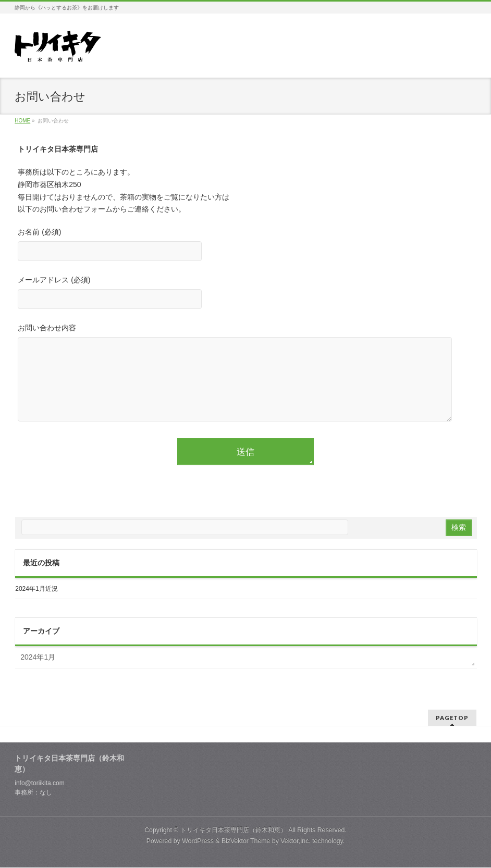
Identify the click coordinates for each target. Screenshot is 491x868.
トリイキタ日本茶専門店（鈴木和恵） (234, 830)
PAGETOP (452, 718)
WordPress (198, 841)
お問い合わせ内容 (245, 384)
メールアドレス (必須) (245, 294)
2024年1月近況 (36, 604)
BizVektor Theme (246, 841)
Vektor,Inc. (296, 841)
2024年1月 (38, 673)
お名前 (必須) (245, 246)
